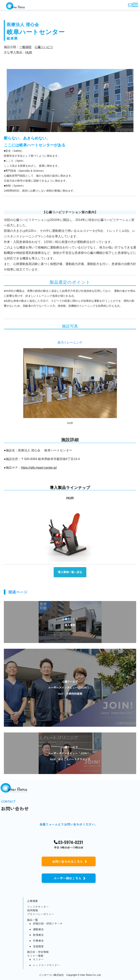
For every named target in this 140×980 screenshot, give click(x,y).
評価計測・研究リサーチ (48, 924)
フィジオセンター (38, 907)
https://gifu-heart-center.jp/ (39, 468)
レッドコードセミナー (46, 965)
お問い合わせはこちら (67, 861)
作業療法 (38, 941)
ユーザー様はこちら (67, 878)
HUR (29, 52)
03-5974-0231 (71, 842)
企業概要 (32, 901)
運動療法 (38, 929)
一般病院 (25, 47)
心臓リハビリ (44, 47)
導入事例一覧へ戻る (70, 572)
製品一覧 (32, 920)
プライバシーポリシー (41, 914)
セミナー (38, 959)
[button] (135, 5)
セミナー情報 (35, 956)
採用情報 (32, 910)
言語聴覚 (38, 946)
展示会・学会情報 (38, 952)
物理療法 (38, 935)
